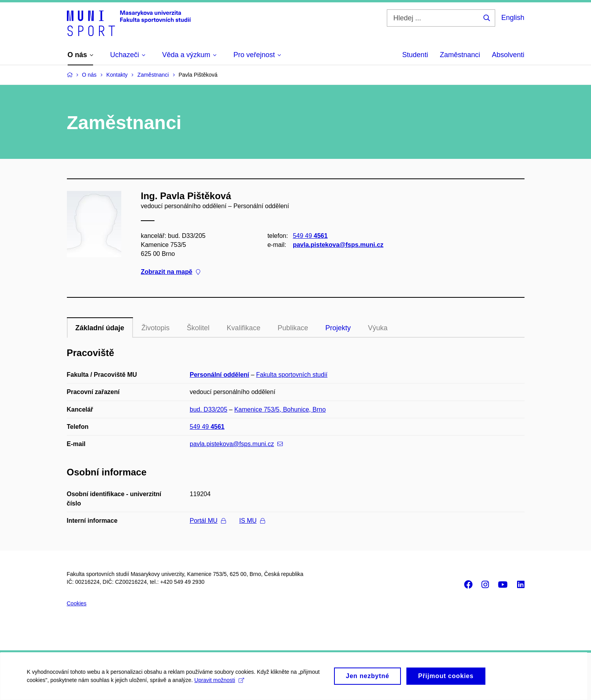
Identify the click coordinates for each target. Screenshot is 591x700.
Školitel (198, 328)
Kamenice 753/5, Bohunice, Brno (280, 409)
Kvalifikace (244, 328)
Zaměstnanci (460, 55)
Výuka (378, 328)
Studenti (415, 55)
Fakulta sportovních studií (292, 375)
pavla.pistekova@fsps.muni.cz (338, 245)
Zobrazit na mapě (171, 272)
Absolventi (508, 55)
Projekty (338, 328)
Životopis (156, 328)
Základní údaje (100, 328)
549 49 (310, 235)
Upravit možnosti (220, 684)
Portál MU (208, 521)
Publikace (293, 328)
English (513, 18)
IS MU (252, 521)
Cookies (77, 603)
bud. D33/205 (208, 409)
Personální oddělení (219, 375)
